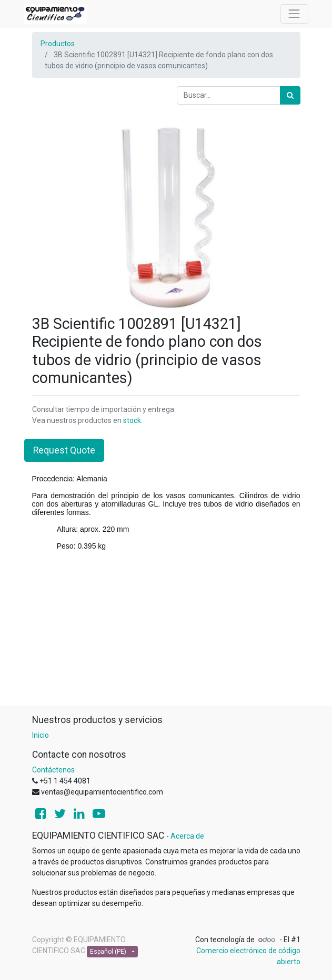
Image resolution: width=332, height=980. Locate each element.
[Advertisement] (166, 632)
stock (132, 420)
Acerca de (187, 836)
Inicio (41, 735)
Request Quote (64, 450)
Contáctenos (53, 770)
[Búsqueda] (290, 95)
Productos (58, 44)
